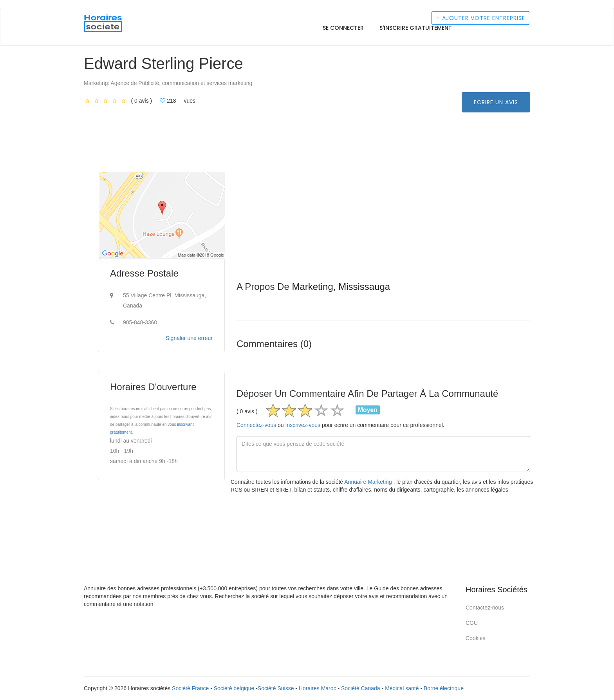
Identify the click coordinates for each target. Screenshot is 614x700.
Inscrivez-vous (303, 425)
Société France (190, 688)
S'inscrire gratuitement (416, 28)
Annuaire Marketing (369, 482)
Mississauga (364, 287)
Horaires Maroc (318, 688)
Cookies (476, 638)
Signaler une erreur (189, 338)
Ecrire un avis (496, 102)
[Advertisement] (383, 227)
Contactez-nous (485, 608)
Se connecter (343, 28)
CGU (472, 623)
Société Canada (361, 688)
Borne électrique (444, 688)
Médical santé (402, 688)
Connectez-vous (256, 425)
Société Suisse (276, 688)
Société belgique (234, 688)
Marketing (312, 287)
